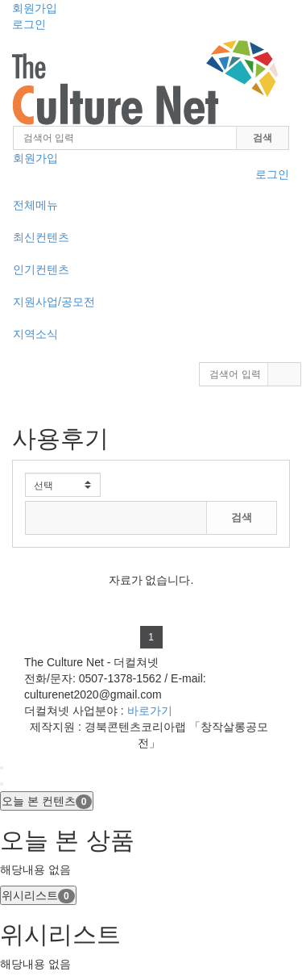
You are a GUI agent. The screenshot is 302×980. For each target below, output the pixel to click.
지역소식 (35, 334)
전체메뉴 (35, 205)
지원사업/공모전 (54, 302)
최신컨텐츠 (41, 237)
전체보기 (258, 480)
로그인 (29, 24)
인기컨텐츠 (41, 269)
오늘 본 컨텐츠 (47, 802)
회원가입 (35, 8)
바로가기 (150, 711)
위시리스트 (38, 896)
